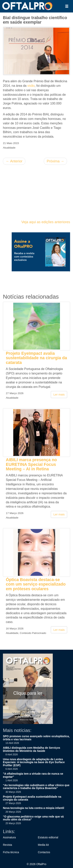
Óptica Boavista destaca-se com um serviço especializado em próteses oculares (36, 584)
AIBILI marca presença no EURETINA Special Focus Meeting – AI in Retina (31, 464)
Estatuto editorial (48, 837)
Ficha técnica (11, 852)
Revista (7, 845)
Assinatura (9, 837)
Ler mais (59, 394)
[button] (67, 6)
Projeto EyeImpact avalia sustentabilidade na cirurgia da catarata (36, 358)
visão (31, 86)
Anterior (14, 161)
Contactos (44, 852)
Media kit (43, 845)
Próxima (55, 161)
